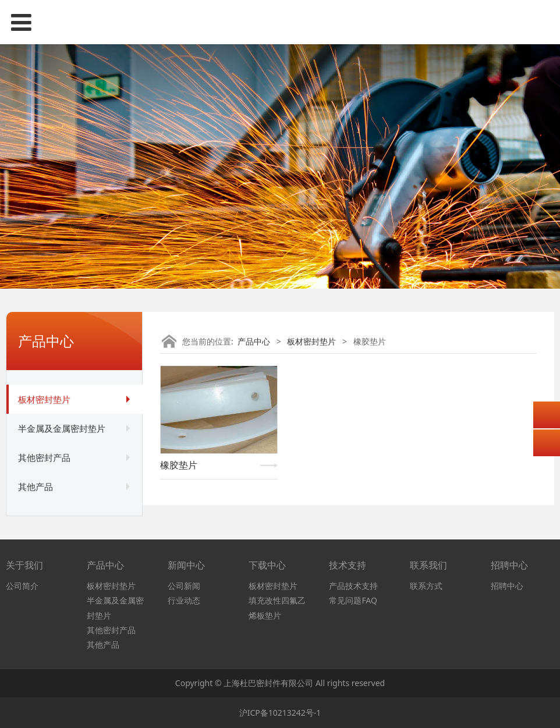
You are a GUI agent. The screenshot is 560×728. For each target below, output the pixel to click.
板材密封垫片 (44, 399)
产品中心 (254, 341)
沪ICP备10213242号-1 (280, 713)
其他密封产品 (44, 457)
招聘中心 (507, 586)
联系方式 (426, 586)
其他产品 (36, 486)
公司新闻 (184, 586)
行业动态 (184, 600)
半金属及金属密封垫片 (62, 428)
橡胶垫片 (179, 465)
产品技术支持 (353, 586)
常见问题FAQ (353, 600)
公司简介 (22, 586)
